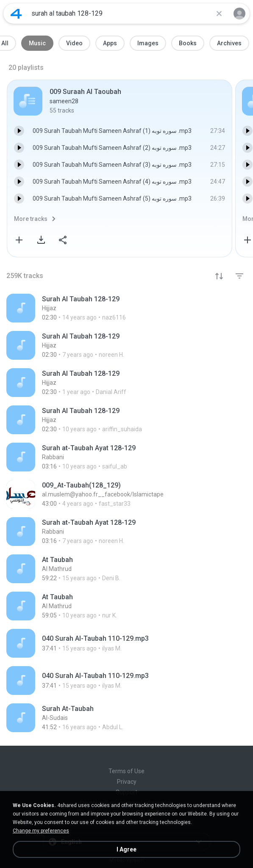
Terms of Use (126, 771)
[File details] (105, 308)
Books (188, 43)
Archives (229, 43)
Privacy (127, 782)
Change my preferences (41, 831)
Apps (110, 43)
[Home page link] (16, 14)
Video (74, 43)
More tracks (31, 219)
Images (148, 43)
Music (37, 43)
